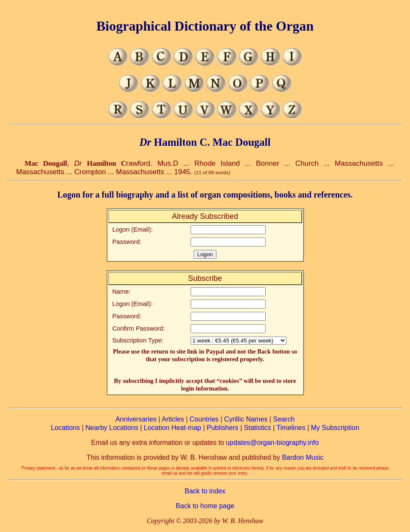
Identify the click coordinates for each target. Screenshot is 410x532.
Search (284, 419)
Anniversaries (136, 419)
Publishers (223, 428)
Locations (66, 428)
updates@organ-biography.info (272, 443)
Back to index (205, 491)
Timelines (291, 428)
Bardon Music (303, 457)
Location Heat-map (173, 428)
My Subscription (335, 428)
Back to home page (205, 506)
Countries (204, 419)
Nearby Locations (112, 428)
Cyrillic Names (246, 419)
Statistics (258, 428)
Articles (173, 419)
